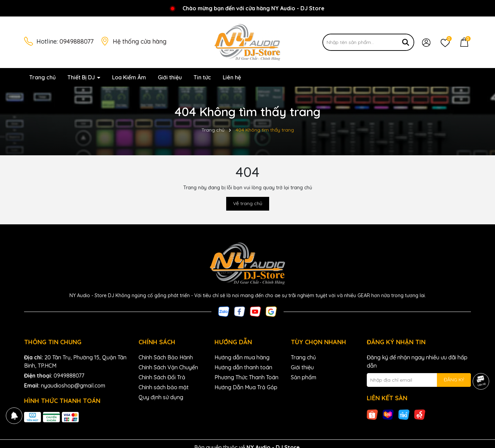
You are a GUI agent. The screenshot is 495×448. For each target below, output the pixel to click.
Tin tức (202, 77)
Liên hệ (232, 77)
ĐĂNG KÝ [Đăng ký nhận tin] (454, 380)
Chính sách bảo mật (164, 387)
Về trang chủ (248, 203)
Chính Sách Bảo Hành (166, 357)
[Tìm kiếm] (406, 42)
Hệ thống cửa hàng (140, 41)
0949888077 (76, 41)
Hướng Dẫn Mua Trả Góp (246, 387)
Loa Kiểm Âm (129, 77)
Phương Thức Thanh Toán (246, 377)
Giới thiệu (170, 77)
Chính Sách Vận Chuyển (168, 367)
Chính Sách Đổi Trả (162, 377)
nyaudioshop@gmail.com (73, 385)
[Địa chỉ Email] (419, 380)
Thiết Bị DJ (82, 77)
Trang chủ (42, 77)
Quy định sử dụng (161, 397)
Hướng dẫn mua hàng (242, 357)
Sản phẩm (304, 377)
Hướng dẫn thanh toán (243, 367)
